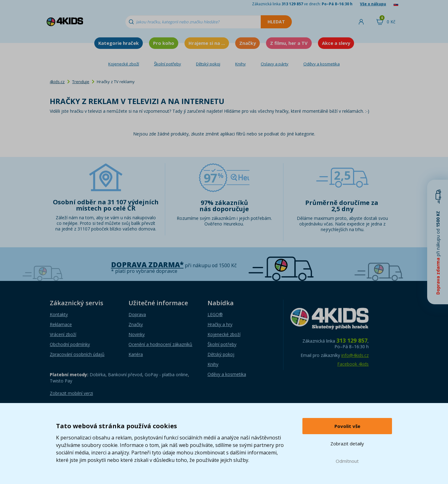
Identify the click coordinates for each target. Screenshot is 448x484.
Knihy (240, 64)
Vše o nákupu (373, 4)
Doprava (137, 314)
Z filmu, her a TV (289, 43)
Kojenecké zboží (124, 64)
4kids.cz (57, 82)
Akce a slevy (336, 43)
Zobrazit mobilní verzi (71, 393)
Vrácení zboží (63, 334)
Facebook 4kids (353, 364)
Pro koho (164, 43)
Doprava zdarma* (147, 265)
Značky (247, 43)
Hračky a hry (220, 324)
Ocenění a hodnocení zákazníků (160, 344)
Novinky (137, 334)
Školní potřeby (168, 64)
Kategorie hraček (119, 43)
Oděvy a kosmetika (322, 64)
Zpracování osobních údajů (77, 354)
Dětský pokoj (208, 64)
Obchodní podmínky (70, 344)
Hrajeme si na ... (207, 43)
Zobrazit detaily (347, 444)
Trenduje (81, 82)
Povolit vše (347, 426)
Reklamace (61, 324)
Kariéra (136, 354)
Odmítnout (347, 461)
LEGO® (215, 314)
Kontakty (59, 314)
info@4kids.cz (355, 355)
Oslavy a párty (275, 64)
